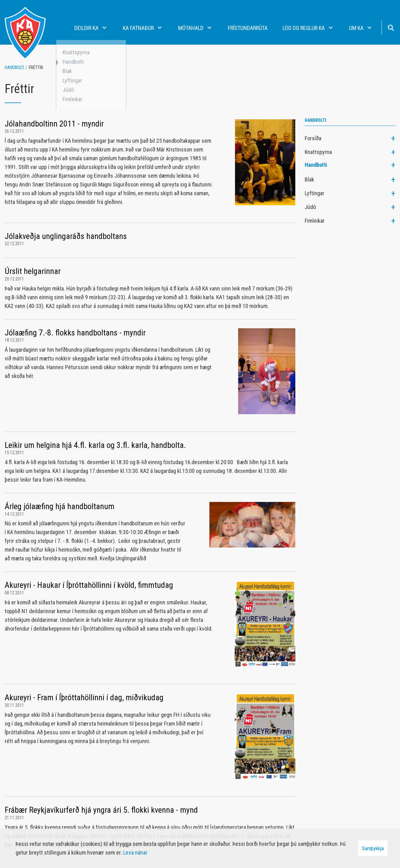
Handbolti (14, 67)
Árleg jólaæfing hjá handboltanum (60, 506)
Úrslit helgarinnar (33, 271)
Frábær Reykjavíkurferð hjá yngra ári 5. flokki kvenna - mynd (101, 810)
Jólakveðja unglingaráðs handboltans (66, 236)
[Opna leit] (391, 27)
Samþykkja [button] (373, 848)
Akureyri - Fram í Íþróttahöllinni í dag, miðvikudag (84, 697)
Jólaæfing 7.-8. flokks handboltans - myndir (75, 333)
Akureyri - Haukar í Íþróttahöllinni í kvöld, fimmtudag (89, 585)
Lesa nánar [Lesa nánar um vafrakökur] (135, 853)
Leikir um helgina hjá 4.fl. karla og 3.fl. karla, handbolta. (95, 445)
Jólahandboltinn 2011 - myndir (54, 124)
